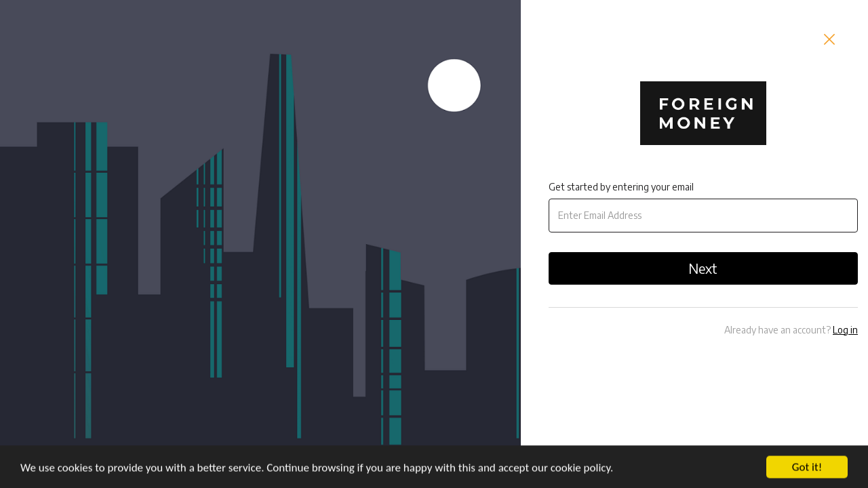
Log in (845, 330)
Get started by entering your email (621, 187)
